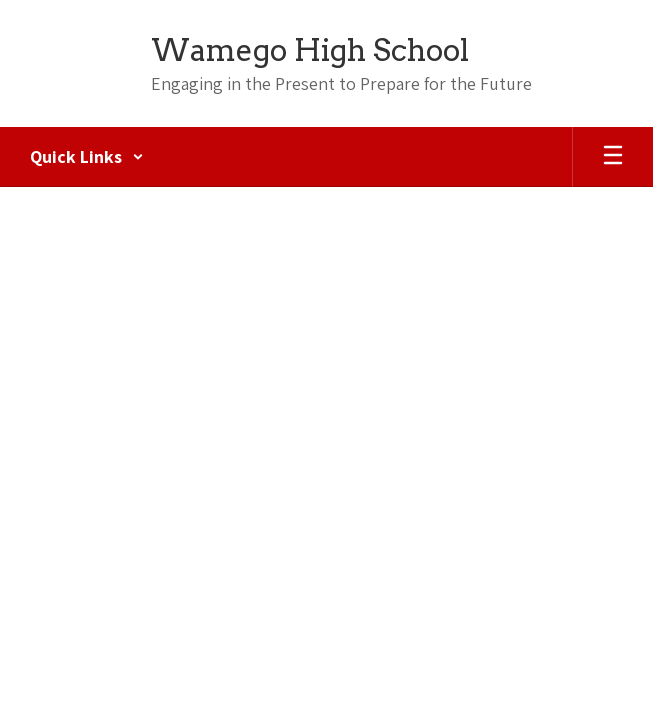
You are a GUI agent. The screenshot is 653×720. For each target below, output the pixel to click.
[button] (87, 157)
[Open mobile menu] (613, 157)
